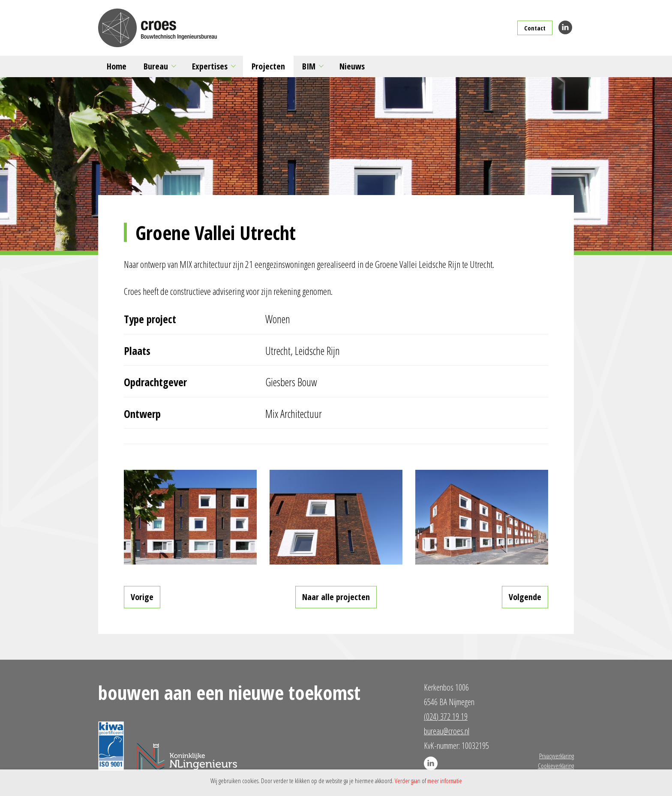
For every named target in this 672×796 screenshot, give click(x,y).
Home (117, 66)
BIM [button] (309, 66)
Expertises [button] (210, 66)
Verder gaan (408, 781)
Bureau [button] (156, 66)
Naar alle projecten (336, 597)
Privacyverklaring (556, 756)
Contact (535, 28)
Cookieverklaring (556, 766)
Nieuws (352, 66)
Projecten (268, 66)
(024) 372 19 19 (446, 716)
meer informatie (445, 781)
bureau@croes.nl (447, 731)
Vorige (142, 597)
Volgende (525, 597)
